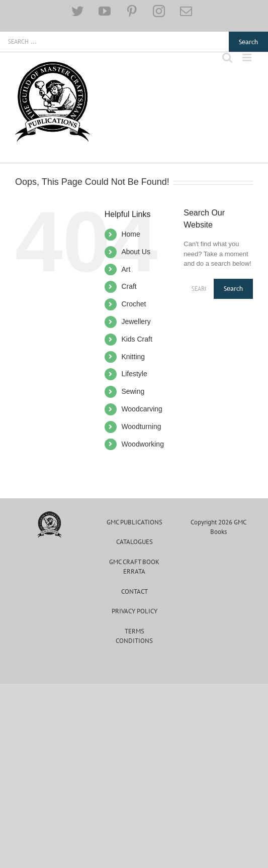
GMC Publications (135, 522)
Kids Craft (137, 339)
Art (126, 269)
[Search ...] (114, 42)
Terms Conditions (134, 636)
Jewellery (136, 321)
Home (130, 234)
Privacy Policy (135, 611)
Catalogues (135, 542)
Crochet (133, 304)
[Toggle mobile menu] (248, 58)
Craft (129, 286)
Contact (135, 591)
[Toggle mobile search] (227, 58)
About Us (136, 252)
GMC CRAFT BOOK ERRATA (134, 567)
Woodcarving (142, 409)
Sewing (133, 391)
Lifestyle (134, 374)
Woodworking (143, 444)
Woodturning (141, 426)
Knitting (133, 357)
